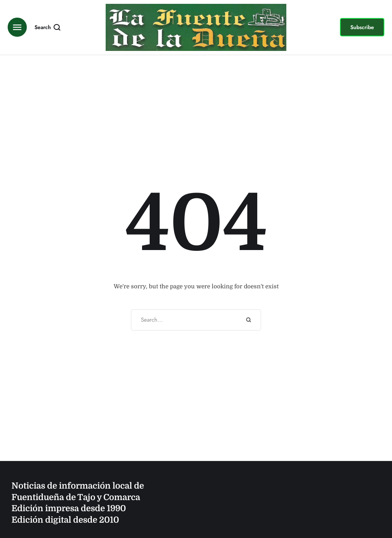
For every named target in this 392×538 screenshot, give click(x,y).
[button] (362, 27)
